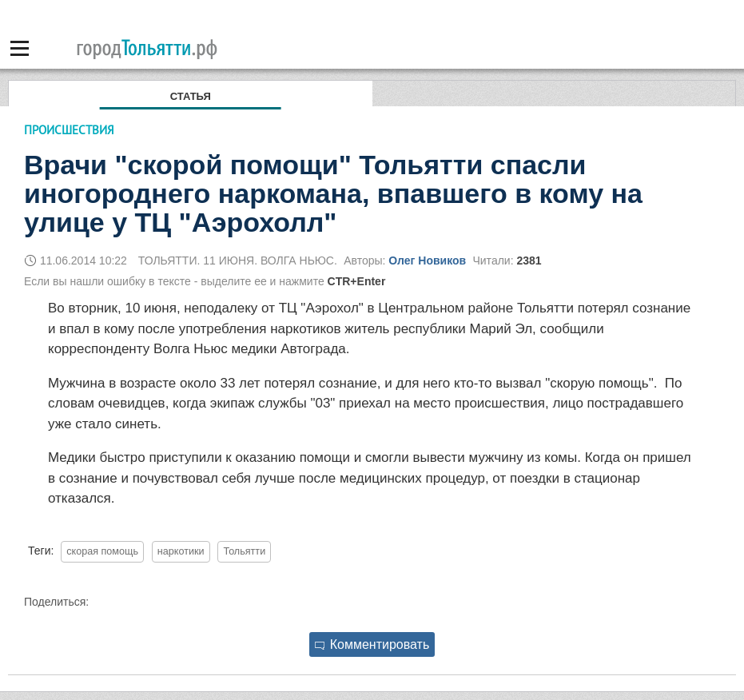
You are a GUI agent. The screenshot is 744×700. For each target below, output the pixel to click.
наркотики (181, 551)
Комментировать (372, 644)
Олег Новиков (427, 261)
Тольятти (244, 551)
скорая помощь (102, 551)
